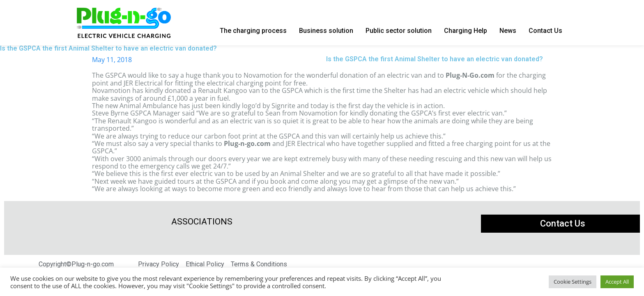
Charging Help (466, 31)
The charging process (253, 31)
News (508, 31)
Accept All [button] (617, 282)
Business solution (326, 31)
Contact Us (545, 31)
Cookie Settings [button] (573, 282)
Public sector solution (399, 31)
